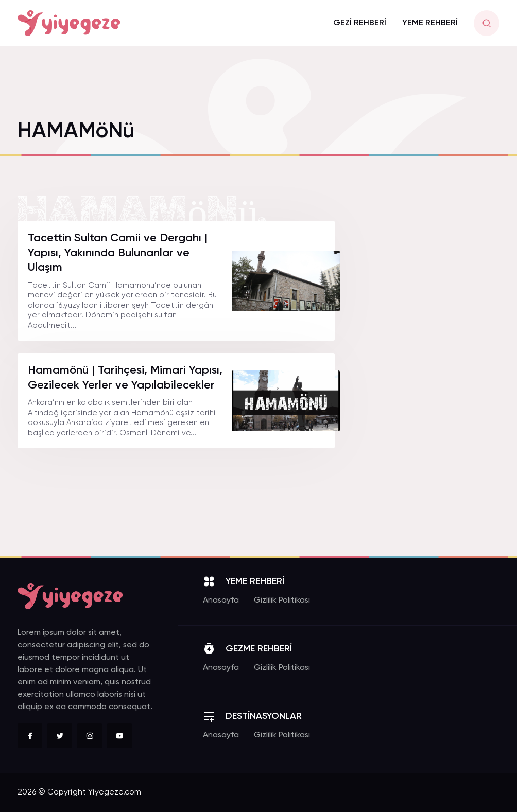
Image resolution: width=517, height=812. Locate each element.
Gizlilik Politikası (282, 601)
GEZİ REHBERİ (360, 23)
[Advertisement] (424, 375)
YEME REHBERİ (430, 23)
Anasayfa (221, 601)
